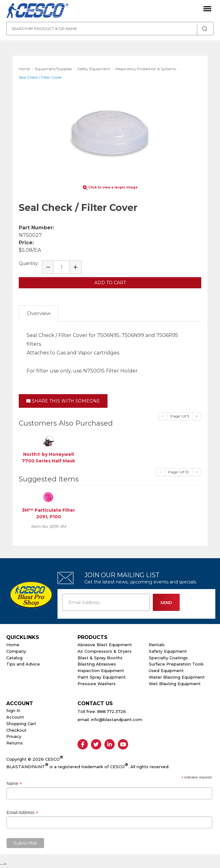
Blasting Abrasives (97, 664)
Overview (39, 313)
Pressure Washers (97, 684)
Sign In (13, 710)
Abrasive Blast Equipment (105, 645)
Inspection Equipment (101, 671)
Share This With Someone (63, 401)
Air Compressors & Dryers (105, 651)
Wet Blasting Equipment (175, 684)
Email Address (22, 813)
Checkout (16, 730)
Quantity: (29, 263)
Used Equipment (166, 671)
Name (14, 784)
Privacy (14, 736)
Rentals (157, 645)
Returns (15, 743)
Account (15, 717)
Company (16, 651)
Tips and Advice (23, 664)
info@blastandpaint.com (117, 719)
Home (13, 645)
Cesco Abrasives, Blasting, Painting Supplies (37, 11)
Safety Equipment (168, 651)
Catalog (14, 658)
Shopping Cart (21, 724)
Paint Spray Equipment (102, 677)
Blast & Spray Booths (100, 658)
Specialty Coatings (168, 658)
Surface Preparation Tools (176, 664)
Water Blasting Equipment (177, 677)
